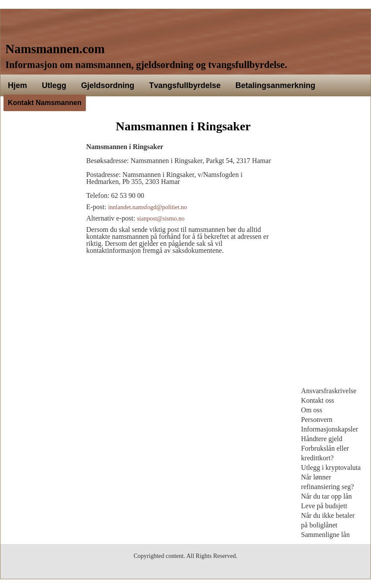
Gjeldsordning (108, 85)
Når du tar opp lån (327, 496)
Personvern (317, 420)
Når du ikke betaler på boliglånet (328, 520)
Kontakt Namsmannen (45, 103)
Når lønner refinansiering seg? (328, 482)
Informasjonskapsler (330, 429)
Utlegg (54, 85)
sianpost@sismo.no (161, 219)
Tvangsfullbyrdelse (185, 85)
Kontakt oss (318, 400)
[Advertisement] (39, 251)
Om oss (312, 410)
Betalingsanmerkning (275, 85)
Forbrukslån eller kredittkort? (325, 453)
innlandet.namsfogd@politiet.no (148, 207)
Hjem (17, 85)
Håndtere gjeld (322, 439)
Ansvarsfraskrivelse (329, 391)
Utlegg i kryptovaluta (331, 467)
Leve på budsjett (324, 506)
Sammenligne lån (326, 535)
